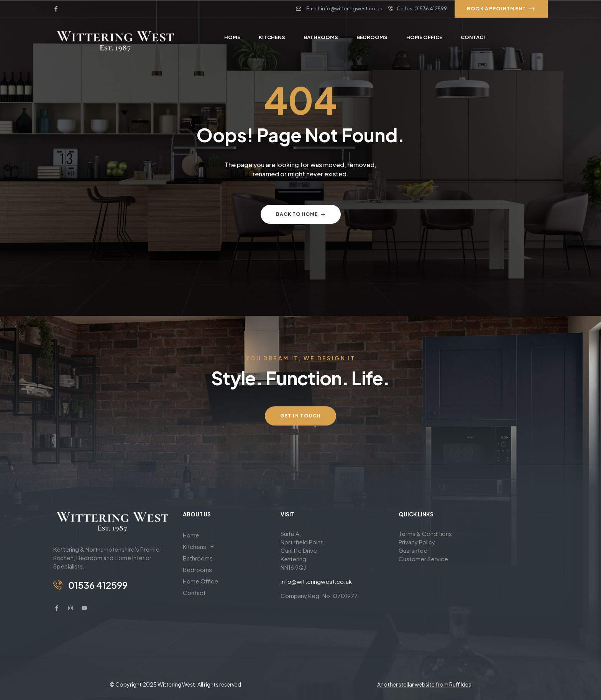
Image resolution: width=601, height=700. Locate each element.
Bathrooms (198, 558)
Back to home (301, 214)
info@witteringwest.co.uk (316, 581)
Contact (194, 592)
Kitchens (200, 547)
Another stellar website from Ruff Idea (424, 684)
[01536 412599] (58, 585)
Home (191, 535)
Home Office (200, 581)
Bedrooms (197, 569)
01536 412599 (98, 585)
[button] (226, 547)
